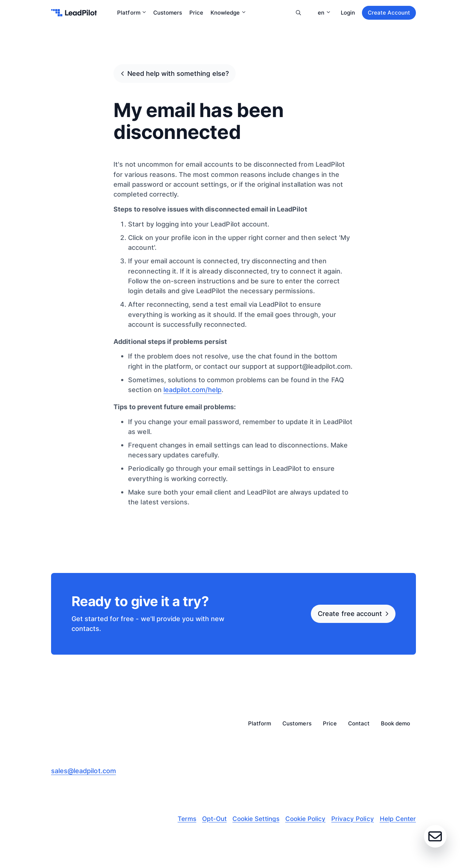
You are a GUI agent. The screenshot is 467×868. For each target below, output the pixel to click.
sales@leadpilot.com (84, 771)
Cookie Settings (256, 819)
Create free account (350, 613)
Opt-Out (214, 819)
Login (348, 13)
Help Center (398, 819)
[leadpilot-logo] (74, 13)
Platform (131, 13)
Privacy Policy (352, 819)
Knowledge (228, 13)
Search (298, 13)
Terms (187, 819)
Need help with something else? (178, 73)
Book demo (395, 724)
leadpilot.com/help (193, 390)
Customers (168, 13)
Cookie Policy (305, 819)
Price (196, 13)
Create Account (389, 13)
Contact (359, 724)
